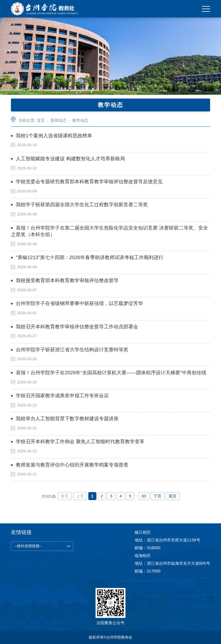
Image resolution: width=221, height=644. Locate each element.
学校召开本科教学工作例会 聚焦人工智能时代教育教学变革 (80, 442)
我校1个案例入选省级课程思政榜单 (54, 136)
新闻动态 (58, 120)
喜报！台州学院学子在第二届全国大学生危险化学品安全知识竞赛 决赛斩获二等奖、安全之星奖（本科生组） (109, 231)
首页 (41, 120)
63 (144, 496)
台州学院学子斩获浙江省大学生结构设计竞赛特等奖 (72, 350)
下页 (157, 496)
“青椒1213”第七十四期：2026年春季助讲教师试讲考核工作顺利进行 (89, 258)
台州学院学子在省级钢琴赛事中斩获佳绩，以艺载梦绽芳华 (79, 303)
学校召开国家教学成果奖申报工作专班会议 (62, 396)
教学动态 (80, 120)
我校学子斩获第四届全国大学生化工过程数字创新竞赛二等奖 (82, 205)
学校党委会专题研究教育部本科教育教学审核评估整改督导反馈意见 (89, 182)
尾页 (173, 496)
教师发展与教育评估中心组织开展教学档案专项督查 (72, 465)
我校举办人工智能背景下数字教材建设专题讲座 (67, 419)
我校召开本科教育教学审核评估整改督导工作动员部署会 (77, 327)
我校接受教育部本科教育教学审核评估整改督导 (67, 280)
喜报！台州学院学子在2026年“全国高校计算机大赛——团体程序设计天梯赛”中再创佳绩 (111, 373)
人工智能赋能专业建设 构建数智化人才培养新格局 (70, 159)
